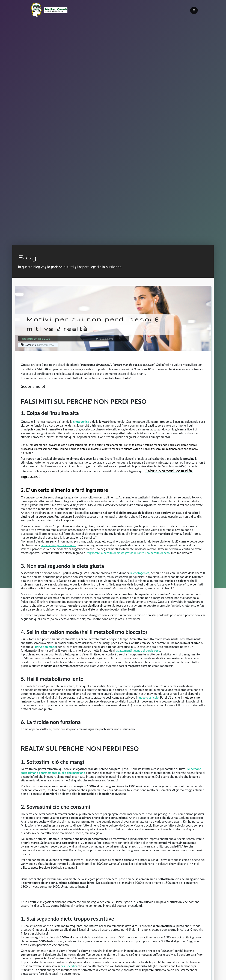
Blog (27, 257)
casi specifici (69, 966)
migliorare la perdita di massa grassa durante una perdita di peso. (129, 553)
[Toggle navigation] (194, 10)
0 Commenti (104, 339)
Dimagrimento (46, 345)
